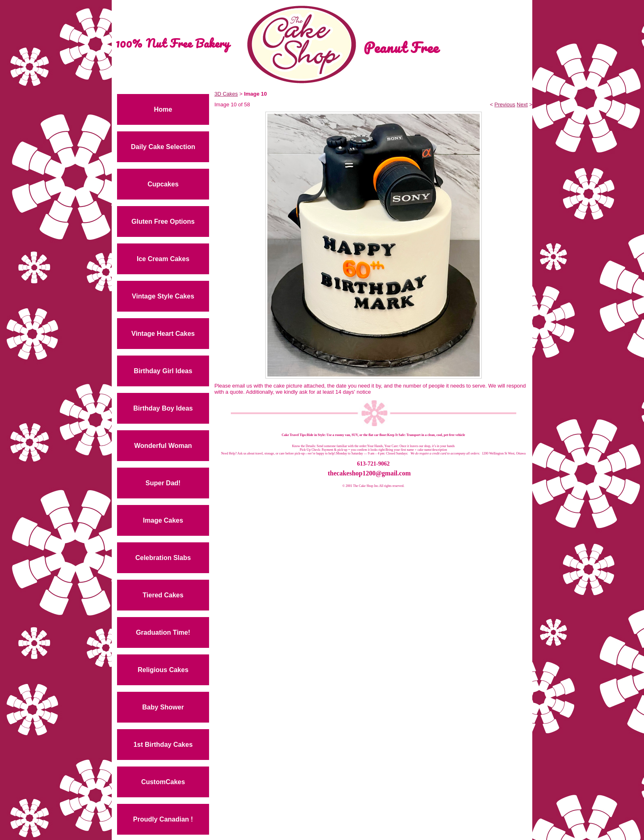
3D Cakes (226, 94)
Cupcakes (163, 184)
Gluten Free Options (163, 221)
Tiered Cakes (163, 595)
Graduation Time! (163, 632)
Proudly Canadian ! (163, 819)
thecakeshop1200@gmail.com (369, 473)
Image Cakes (163, 520)
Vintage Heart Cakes (163, 334)
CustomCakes (163, 782)
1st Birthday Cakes (163, 745)
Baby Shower (163, 707)
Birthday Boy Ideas (163, 408)
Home (163, 109)
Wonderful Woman (163, 446)
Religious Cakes (163, 670)
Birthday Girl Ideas (163, 371)
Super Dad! (163, 483)
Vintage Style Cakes (163, 296)
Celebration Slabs (163, 558)
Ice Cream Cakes (163, 259)
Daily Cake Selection (163, 147)
